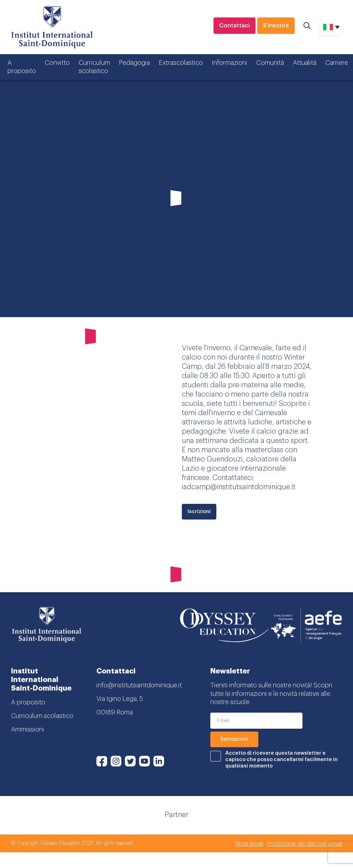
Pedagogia (134, 63)
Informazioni (230, 63)
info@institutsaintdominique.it (139, 685)
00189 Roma (115, 712)
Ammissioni (28, 729)
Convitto (57, 63)
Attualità (305, 63)
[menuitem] (331, 27)
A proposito (22, 67)
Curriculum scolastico (94, 67)
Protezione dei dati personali (304, 844)
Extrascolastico (181, 63)
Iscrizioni (199, 512)
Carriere (337, 63)
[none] (331, 27)
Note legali (249, 844)
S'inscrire (276, 26)
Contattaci (235, 26)
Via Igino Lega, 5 (120, 699)
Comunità (270, 63)
